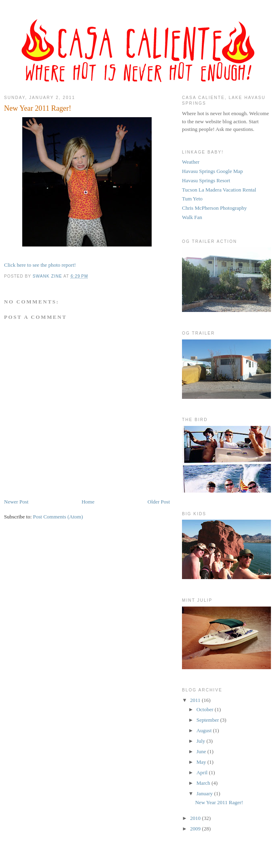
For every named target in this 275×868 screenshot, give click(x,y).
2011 (196, 700)
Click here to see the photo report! (40, 265)
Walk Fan (192, 217)
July (202, 741)
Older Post (159, 502)
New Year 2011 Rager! (219, 802)
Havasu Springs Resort (206, 180)
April (203, 772)
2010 (196, 818)
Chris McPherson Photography (214, 208)
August (205, 730)
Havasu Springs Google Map (213, 171)
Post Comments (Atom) (58, 517)
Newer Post (16, 502)
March (204, 783)
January (205, 793)
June (202, 751)
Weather (191, 162)
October (206, 709)
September (208, 720)
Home (88, 502)
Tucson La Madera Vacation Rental (219, 190)
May (202, 762)
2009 (196, 829)
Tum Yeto (192, 199)
